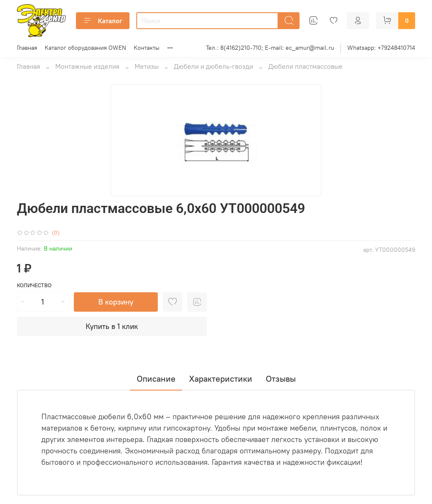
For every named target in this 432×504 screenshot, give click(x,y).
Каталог (103, 21)
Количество (34, 285)
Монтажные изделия (87, 66)
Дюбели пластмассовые (305, 66)
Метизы (147, 66)
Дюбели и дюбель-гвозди (213, 66)
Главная (27, 48)
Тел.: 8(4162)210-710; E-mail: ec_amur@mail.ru (270, 48)
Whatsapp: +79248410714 (381, 48)
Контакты (147, 48)
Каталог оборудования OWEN (85, 48)
